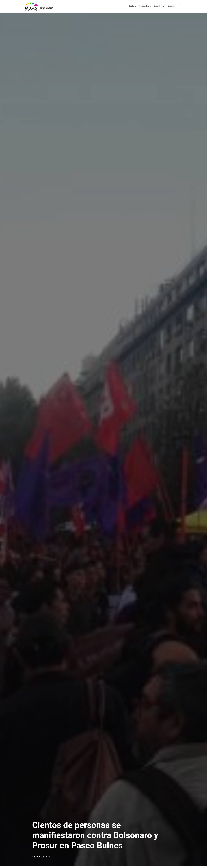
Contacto (171, 6)
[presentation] (135, 6)
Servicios (158, 6)
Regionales (144, 6)
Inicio (132, 6)
